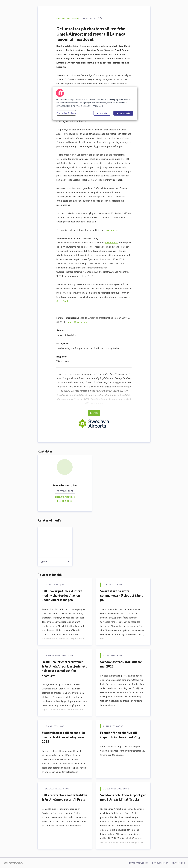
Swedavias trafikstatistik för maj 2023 (121, 664)
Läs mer (94, 413)
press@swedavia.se (78, 322)
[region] (95, 103)
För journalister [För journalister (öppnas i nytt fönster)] (160, 863)
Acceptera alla (123, 113)
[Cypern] (55, 542)
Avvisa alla (102, 113)
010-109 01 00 (65, 501)
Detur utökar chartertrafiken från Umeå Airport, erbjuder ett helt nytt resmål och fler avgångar (64, 668)
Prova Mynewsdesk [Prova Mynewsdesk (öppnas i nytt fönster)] (138, 863)
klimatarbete (112, 243)
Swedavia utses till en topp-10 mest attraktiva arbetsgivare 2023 (63, 737)
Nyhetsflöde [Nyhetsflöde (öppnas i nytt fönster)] (178, 863)
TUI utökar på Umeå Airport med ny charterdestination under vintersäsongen (62, 595)
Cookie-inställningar (66, 113)
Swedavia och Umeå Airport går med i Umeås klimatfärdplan (123, 797)
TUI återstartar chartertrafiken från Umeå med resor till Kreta (64, 797)
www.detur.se (111, 230)
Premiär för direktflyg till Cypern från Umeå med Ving (120, 735)
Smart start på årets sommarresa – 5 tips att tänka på (122, 595)
